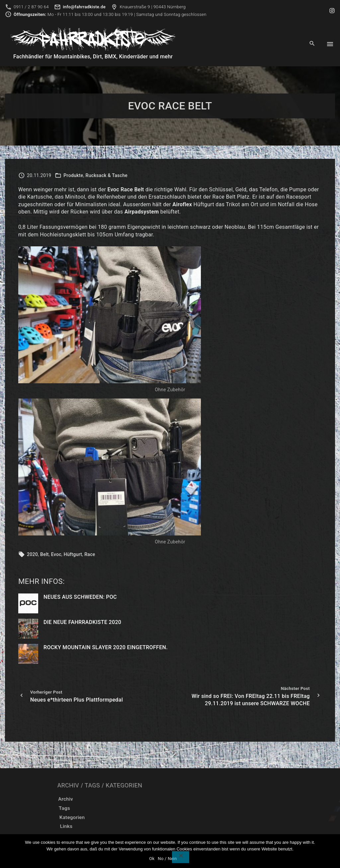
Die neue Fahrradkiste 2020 (82, 622)
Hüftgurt (73, 554)
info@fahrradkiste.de (84, 7)
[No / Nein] (181, 857)
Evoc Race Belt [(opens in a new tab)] (126, 189)
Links (124, 827)
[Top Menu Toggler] (330, 44)
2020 (32, 554)
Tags (129, 808)
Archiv (133, 799)
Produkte (73, 175)
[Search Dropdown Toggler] (312, 44)
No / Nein (167, 859)
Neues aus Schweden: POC (80, 597)
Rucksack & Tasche (107, 175)
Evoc (56, 554)
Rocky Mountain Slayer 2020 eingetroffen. (106, 647)
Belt (44, 554)
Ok (152, 859)
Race (90, 554)
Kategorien (133, 817)
